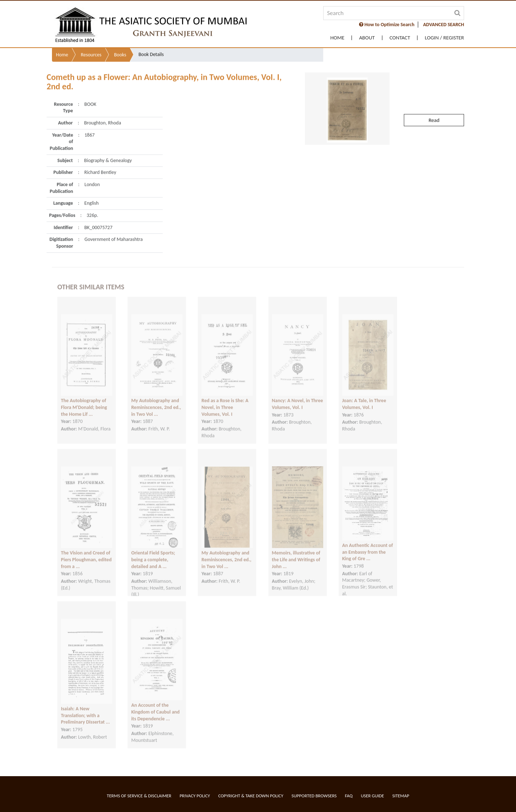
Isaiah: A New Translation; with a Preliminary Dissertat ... (85, 707)
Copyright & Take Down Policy (251, 796)
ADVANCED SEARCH (444, 25)
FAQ (349, 796)
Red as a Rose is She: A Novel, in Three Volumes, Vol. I (225, 399)
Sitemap (401, 796)
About (367, 38)
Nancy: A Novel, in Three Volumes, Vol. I (298, 396)
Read (434, 104)
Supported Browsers (314, 796)
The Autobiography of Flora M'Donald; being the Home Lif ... (84, 399)
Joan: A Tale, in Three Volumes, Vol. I (364, 396)
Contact (400, 38)
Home (337, 38)
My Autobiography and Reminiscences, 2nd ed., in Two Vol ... (156, 399)
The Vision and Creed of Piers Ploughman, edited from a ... (86, 551)
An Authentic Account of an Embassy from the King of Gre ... (368, 544)
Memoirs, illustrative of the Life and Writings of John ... (296, 551)
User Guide (372, 796)
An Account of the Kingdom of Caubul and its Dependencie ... (155, 704)
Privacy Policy (195, 796)
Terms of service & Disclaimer (139, 796)
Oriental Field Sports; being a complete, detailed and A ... (153, 551)
